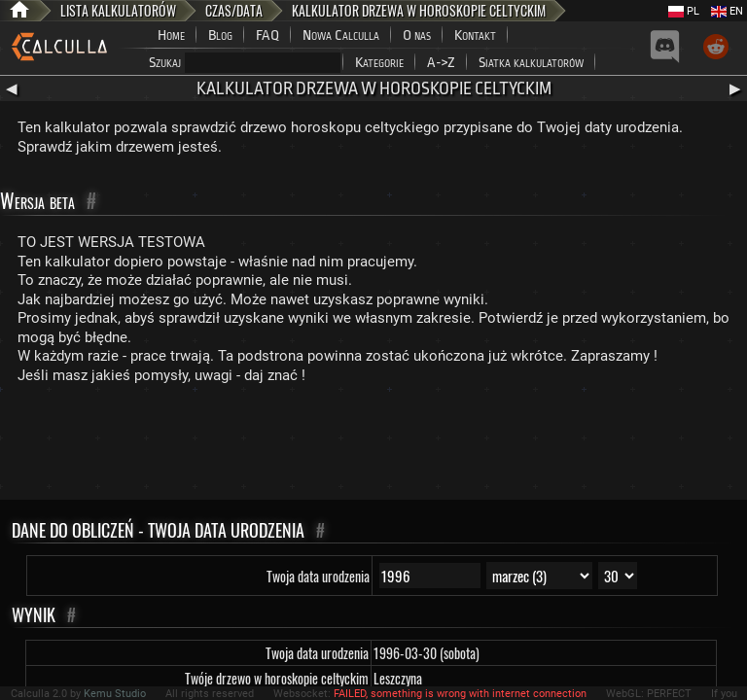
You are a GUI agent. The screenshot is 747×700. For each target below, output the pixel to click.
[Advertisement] (373, 446)
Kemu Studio (115, 694)
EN (727, 11)
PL (684, 11)
